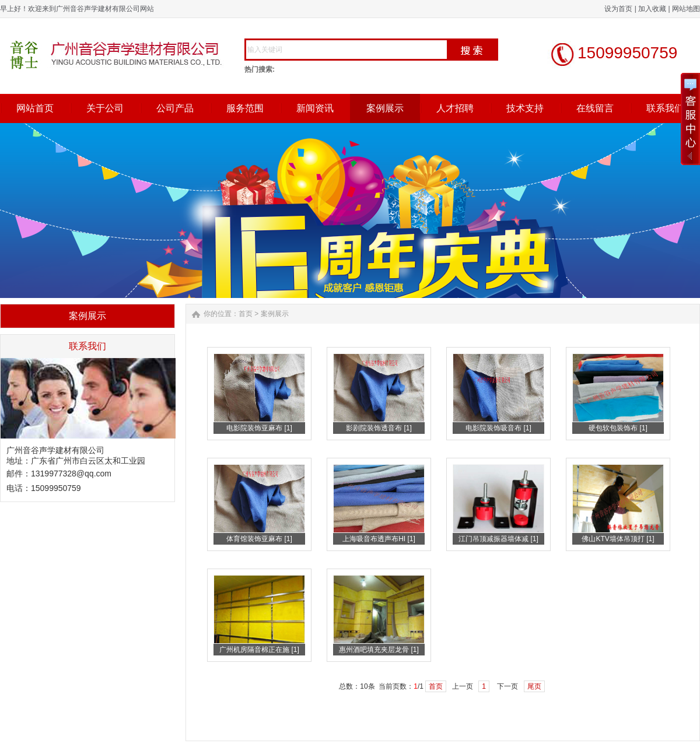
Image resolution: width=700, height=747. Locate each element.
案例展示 (385, 108)
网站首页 (35, 108)
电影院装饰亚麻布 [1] (259, 428)
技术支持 (525, 108)
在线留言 (595, 108)
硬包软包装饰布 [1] (618, 428)
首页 (246, 314)
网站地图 (686, 9)
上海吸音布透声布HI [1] (379, 539)
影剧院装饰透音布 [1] (379, 428)
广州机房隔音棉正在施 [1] (259, 650)
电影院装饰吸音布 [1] (498, 428)
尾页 (534, 686)
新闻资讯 (315, 108)
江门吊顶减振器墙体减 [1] (498, 539)
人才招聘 (455, 108)
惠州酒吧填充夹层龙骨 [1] (379, 650)
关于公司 (105, 108)
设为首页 (618, 9)
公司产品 (175, 108)
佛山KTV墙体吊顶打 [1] (618, 539)
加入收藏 (652, 9)
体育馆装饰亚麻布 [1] (259, 539)
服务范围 (245, 108)
